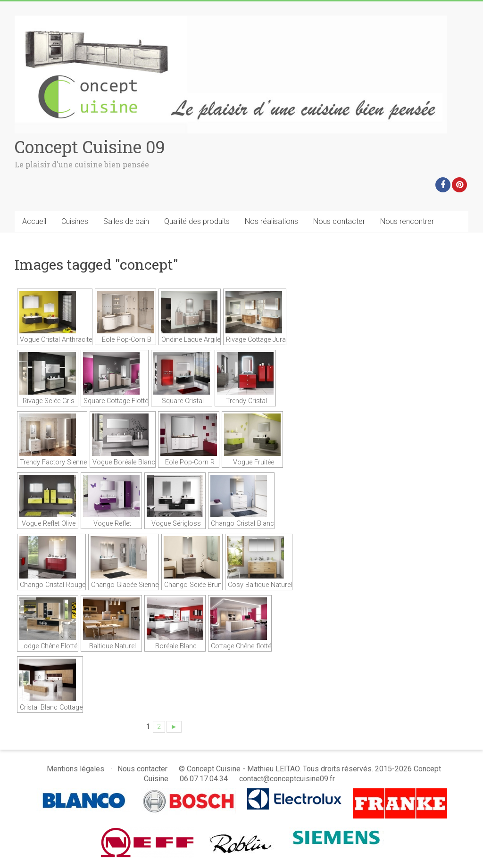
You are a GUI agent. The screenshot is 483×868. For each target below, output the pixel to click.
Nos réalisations (271, 221)
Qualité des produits (197, 221)
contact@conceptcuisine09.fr (287, 779)
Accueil (34, 221)
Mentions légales (75, 769)
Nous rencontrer (407, 221)
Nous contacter (339, 221)
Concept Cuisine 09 (90, 147)
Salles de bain (126, 221)
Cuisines (75, 221)
